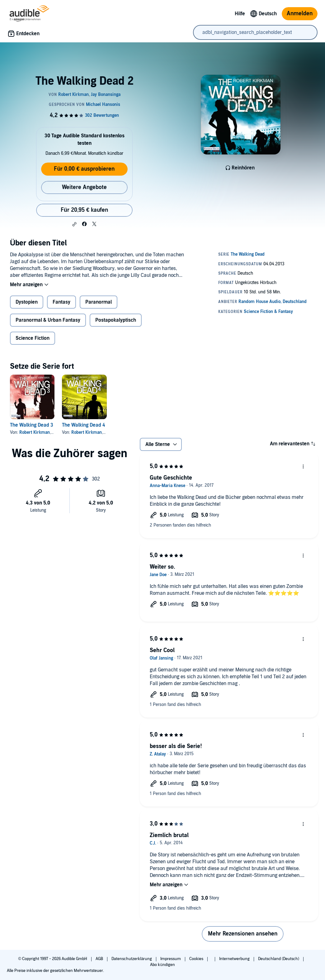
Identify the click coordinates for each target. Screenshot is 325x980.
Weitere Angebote (84, 187)
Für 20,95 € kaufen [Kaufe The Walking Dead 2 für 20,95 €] (84, 210)
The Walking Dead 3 (32, 425)
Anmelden (300, 14)
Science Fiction (33, 338)
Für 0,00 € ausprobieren (84, 169)
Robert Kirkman (35, 432)
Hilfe (240, 14)
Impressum (171, 959)
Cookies (197, 959)
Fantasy (61, 302)
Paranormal (99, 302)
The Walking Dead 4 (83, 425)
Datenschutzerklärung (132, 959)
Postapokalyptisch (116, 320)
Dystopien (27, 302)
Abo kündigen (162, 965)
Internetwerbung (235, 959)
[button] (74, 224)
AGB (100, 959)
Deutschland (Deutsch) (279, 959)
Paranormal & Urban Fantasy (48, 320)
